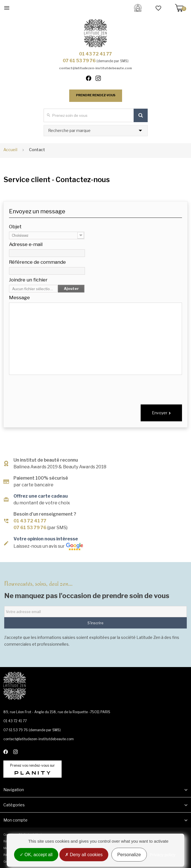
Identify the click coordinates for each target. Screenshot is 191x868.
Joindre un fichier (28, 280)
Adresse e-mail (26, 244)
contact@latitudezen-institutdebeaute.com (95, 68)
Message (19, 297)
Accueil (10, 150)
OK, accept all (36, 855)
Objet (15, 227)
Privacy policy (163, 855)
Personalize (129, 855)
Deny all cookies (84, 855)
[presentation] (139, 388)
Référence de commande (37, 262)
